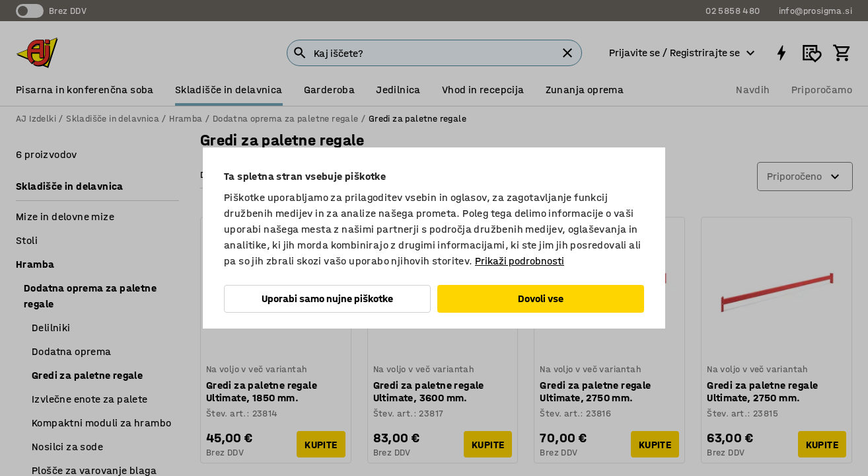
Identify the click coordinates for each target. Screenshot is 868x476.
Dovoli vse (541, 298)
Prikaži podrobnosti (520, 261)
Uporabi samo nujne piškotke (327, 298)
